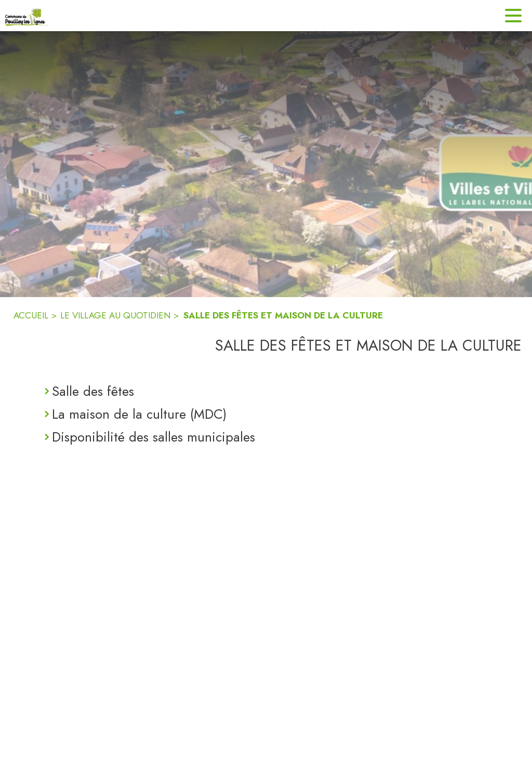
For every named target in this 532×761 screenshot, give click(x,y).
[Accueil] (27, 16)
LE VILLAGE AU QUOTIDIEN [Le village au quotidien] (115, 315)
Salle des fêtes (93, 391)
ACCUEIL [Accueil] (31, 315)
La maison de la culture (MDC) (139, 414)
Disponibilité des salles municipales (154, 437)
